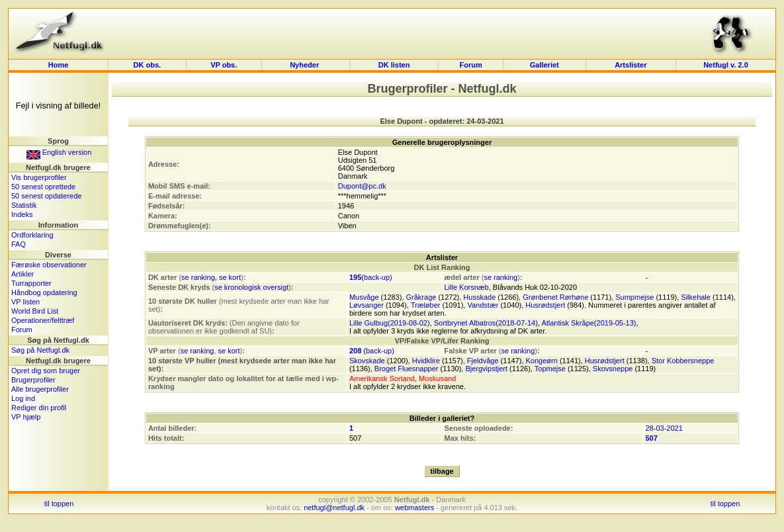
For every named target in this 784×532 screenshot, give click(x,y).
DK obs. (148, 65)
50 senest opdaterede (46, 196)
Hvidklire (426, 361)
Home (59, 65)
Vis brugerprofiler (39, 177)
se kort (230, 277)
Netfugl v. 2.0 (726, 65)
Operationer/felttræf (43, 320)
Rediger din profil (39, 408)
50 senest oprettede (43, 187)
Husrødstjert (545, 305)
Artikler (22, 274)
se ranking (198, 277)
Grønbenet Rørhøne (555, 297)
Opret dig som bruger (46, 371)
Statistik (24, 205)
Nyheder (305, 65)
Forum (471, 65)
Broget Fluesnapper (407, 369)
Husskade (479, 297)
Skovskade (367, 361)
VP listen (25, 302)
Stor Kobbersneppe (683, 361)
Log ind (23, 398)
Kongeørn (542, 361)
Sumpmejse (634, 297)
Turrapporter (31, 283)
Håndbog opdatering (44, 292)
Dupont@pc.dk (362, 186)
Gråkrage (421, 297)
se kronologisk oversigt (251, 287)
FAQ (19, 244)
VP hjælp (26, 417)
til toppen (59, 504)
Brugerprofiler (33, 380)
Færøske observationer (49, 265)
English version (59, 152)
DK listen (394, 65)
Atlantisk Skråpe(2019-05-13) (588, 323)
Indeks (22, 214)
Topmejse (550, 369)
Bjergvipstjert (486, 369)
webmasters (414, 508)
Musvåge (364, 297)
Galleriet (544, 65)
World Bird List (35, 311)
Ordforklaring (32, 235)
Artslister (631, 65)
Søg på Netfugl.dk (40, 350)
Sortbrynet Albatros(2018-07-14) (486, 323)
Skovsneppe (613, 369)
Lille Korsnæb (466, 287)
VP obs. (224, 65)
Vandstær (483, 305)
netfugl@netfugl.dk (334, 508)
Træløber (426, 305)
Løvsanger (367, 305)
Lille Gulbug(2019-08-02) (390, 323)
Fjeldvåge (483, 361)
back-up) (378, 277)
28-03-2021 (664, 428)
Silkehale (696, 297)
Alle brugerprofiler (40, 389)
